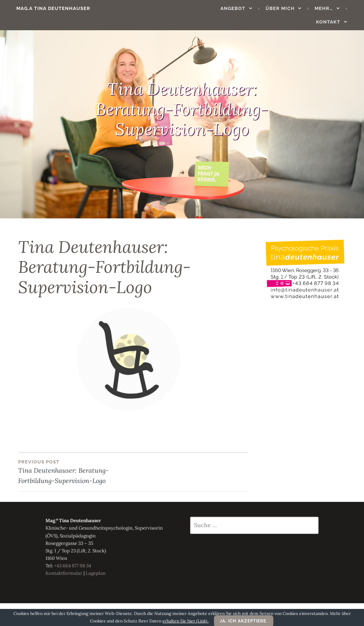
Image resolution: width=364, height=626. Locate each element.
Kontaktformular (64, 573)
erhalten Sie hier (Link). (185, 621)
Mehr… (294, 8)
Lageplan (96, 573)
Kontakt (335, 8)
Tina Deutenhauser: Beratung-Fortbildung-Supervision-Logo (76, 471)
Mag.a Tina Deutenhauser (46, 8)
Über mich (250, 8)
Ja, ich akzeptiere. (244, 621)
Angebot (203, 8)
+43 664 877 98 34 (73, 566)
